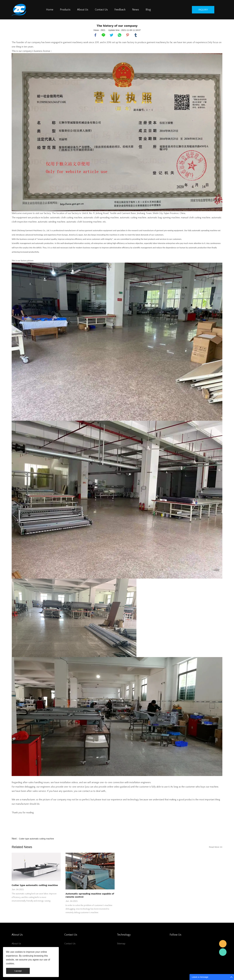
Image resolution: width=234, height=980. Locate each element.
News (136, 10)
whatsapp (120, 35)
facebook (95, 35)
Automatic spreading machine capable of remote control (90, 895)
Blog (148, 10)
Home (50, 10)
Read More (216, 847)
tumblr (136, 35)
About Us (83, 10)
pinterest (128, 35)
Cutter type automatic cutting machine (36, 839)
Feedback (120, 10)
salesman (223, 944)
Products (65, 10)
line (103, 35)
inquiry (203, 10)
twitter (111, 35)
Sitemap (121, 944)
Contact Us (101, 10)
